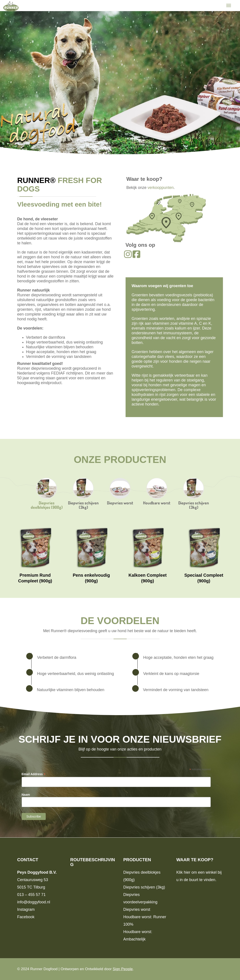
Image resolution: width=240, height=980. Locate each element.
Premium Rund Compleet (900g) (35, 578)
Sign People (123, 969)
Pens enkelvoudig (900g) (91, 578)
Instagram (26, 909)
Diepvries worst (120, 503)
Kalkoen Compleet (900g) (147, 578)
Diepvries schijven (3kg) (83, 505)
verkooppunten (161, 188)
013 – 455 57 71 (32, 895)
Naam (26, 795)
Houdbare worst (157, 503)
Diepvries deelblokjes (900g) (47, 505)
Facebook (26, 917)
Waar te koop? (144, 179)
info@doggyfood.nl (34, 902)
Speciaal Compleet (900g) (204, 578)
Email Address (34, 774)
